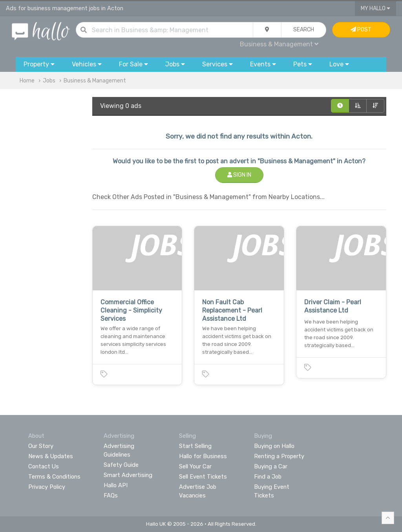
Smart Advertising (128, 475)
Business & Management (279, 44)
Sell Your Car (195, 466)
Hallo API (116, 485)
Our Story (41, 446)
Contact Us (44, 466)
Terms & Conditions (54, 477)
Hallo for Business (203, 456)
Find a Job (268, 477)
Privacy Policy (47, 487)
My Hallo (376, 8)
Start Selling (195, 446)
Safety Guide (121, 465)
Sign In (239, 175)
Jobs (49, 81)
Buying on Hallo (274, 446)
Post (361, 30)
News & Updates (51, 456)
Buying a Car (271, 466)
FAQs (111, 495)
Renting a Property (279, 456)
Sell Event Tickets (203, 477)
